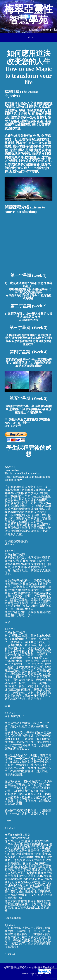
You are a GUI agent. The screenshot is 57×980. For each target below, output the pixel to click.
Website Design (28, 974)
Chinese (49, 30)
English (33, 30)
